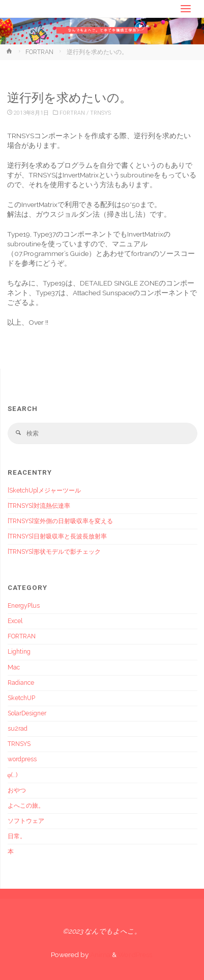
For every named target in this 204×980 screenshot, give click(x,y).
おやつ (17, 790)
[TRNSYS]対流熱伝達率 (39, 506)
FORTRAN (39, 52)
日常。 (17, 836)
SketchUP (21, 698)
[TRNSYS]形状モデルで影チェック (54, 552)
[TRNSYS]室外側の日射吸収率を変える (60, 521)
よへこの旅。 (26, 806)
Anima (99, 955)
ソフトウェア (26, 821)
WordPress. (136, 955)
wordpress (22, 759)
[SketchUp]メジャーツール (44, 491)
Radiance (21, 683)
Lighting (19, 652)
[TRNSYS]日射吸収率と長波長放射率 (57, 536)
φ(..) (12, 775)
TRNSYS (100, 113)
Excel (15, 621)
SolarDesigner (27, 713)
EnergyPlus (24, 606)
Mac (14, 667)
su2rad (18, 729)
